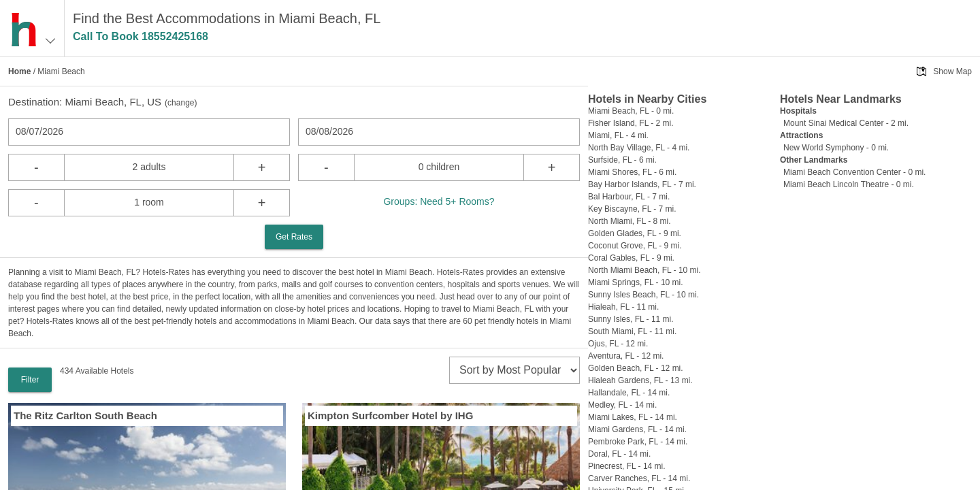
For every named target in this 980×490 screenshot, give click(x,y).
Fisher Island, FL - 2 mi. (631, 123)
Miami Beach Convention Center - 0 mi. (854, 172)
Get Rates (294, 237)
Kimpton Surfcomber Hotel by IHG (390, 415)
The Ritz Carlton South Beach (85, 415)
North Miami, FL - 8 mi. (630, 221)
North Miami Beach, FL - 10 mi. (644, 270)
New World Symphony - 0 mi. (836, 148)
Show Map (952, 71)
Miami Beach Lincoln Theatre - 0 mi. (849, 184)
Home (19, 71)
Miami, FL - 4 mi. (618, 135)
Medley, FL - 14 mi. (622, 405)
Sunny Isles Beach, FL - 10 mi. (643, 295)
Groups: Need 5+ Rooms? (439, 201)
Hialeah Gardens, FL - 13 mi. (640, 380)
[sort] (514, 370)
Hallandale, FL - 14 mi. (629, 393)
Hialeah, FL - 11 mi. (623, 307)
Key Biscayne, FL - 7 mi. (632, 209)
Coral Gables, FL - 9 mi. (631, 258)
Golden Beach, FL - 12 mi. (636, 368)
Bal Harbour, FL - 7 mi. (629, 197)
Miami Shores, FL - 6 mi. (632, 172)
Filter (30, 380)
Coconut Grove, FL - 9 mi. (635, 246)
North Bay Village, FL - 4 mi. (639, 148)
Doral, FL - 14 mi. (619, 454)
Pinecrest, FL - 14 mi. (627, 466)
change (181, 103)
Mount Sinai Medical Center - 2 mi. (846, 123)
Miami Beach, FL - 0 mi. (631, 111)
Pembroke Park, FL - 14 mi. (638, 442)
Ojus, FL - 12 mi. (618, 344)
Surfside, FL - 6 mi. (622, 160)
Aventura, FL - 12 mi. (626, 356)
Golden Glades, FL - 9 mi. (635, 233)
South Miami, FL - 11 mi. (632, 331)
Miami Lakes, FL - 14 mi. (633, 417)
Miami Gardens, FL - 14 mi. (637, 429)
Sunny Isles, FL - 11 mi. (631, 319)
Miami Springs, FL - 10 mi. (636, 282)
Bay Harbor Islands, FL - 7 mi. (642, 184)
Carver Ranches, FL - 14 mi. (639, 478)
